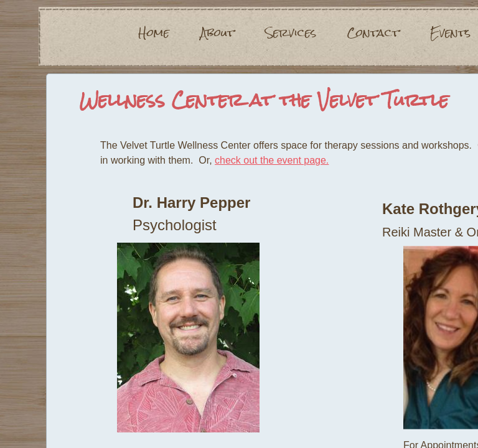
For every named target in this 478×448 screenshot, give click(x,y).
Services (291, 33)
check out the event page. (272, 160)
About (217, 33)
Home (154, 33)
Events (450, 33)
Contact (373, 33)
